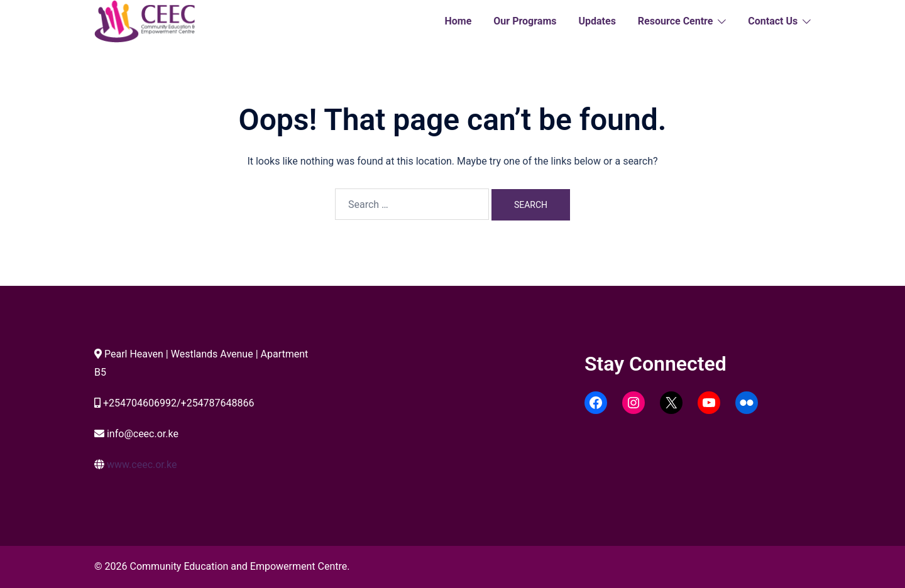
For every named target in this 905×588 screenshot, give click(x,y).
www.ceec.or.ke (142, 465)
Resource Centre (676, 21)
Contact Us (773, 21)
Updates (597, 21)
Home (458, 21)
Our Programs (525, 21)
